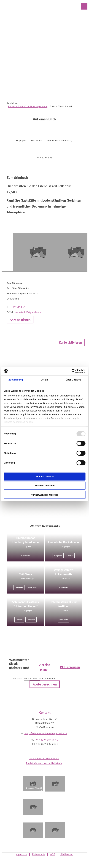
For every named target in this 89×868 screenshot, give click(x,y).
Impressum (21, 854)
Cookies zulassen (45, 476)
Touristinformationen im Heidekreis (44, 763)
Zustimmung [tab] (16, 380)
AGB (53, 854)
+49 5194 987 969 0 (47, 740)
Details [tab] (45, 380)
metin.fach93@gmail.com (28, 312)
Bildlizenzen (67, 854)
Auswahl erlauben (44, 486)
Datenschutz (39, 854)
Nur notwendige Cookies (45, 495)
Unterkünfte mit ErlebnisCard (44, 758)
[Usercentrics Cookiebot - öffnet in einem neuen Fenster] (72, 371)
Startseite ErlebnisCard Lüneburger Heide (28, 106)
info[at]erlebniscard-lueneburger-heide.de (46, 733)
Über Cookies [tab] (73, 380)
